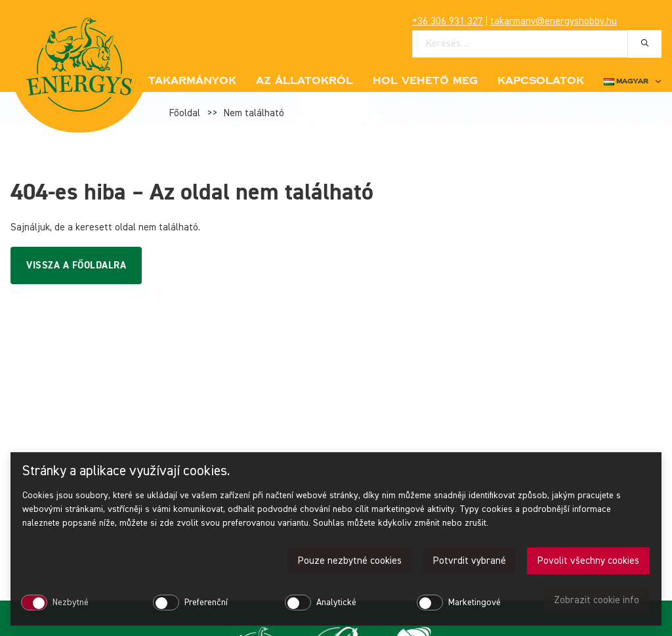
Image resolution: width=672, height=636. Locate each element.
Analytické (336, 603)
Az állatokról (304, 81)
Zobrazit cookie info (597, 600)
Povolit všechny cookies (588, 561)
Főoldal (185, 113)
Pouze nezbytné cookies (350, 561)
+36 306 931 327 (448, 21)
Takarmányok (192, 81)
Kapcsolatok (541, 81)
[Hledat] (645, 43)
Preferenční (206, 603)
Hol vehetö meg (425, 81)
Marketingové (474, 603)
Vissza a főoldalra (76, 265)
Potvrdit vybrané (470, 561)
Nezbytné (71, 603)
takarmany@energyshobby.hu (554, 21)
